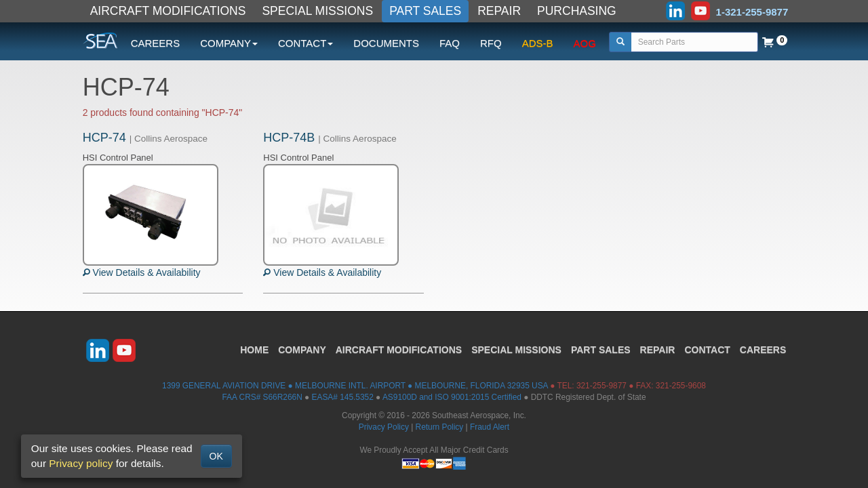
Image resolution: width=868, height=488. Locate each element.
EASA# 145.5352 (343, 397)
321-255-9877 (601, 386)
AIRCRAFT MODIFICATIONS (168, 11)
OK (216, 456)
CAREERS (156, 43)
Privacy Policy (384, 427)
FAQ (450, 43)
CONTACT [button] (305, 43)
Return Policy (440, 427)
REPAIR (499, 11)
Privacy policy (81, 463)
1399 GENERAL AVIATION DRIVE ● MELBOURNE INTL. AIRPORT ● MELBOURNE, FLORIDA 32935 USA (355, 386)
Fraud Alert (490, 427)
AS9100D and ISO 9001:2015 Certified (452, 397)
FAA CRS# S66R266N (262, 397)
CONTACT (707, 350)
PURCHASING (577, 11)
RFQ (491, 43)
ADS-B (538, 43)
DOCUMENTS (386, 43)
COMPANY (302, 350)
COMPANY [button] (229, 43)
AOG (585, 43)
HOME (254, 350)
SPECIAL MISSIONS (317, 11)
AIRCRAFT (399, 350)
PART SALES (425, 11)
